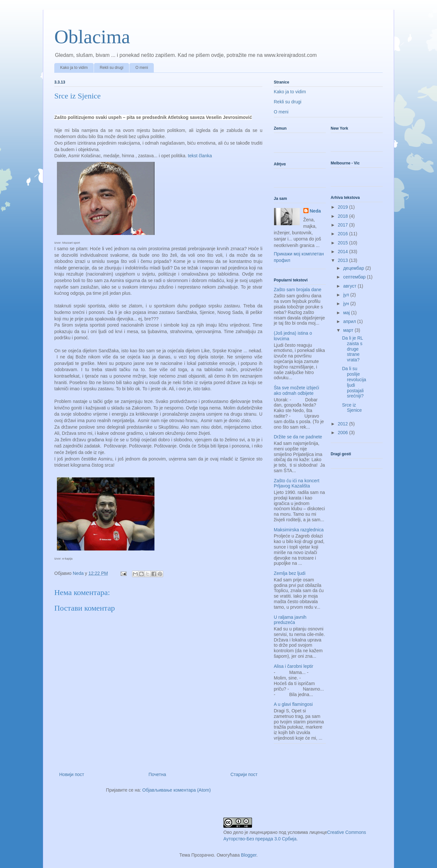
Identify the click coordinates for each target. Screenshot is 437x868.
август (350, 286)
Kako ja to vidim (74, 68)
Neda (315, 211)
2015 (344, 243)
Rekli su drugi (112, 68)
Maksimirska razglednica (299, 530)
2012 (344, 424)
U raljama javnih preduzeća (290, 620)
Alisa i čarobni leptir (293, 666)
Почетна (157, 774)
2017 (344, 225)
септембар (355, 277)
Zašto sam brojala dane (298, 290)
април (350, 321)
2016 (344, 234)
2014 (344, 252)
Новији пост (72, 774)
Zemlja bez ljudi (290, 573)
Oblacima (92, 37)
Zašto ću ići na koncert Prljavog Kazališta (297, 483)
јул (347, 295)
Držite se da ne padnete (298, 437)
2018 (344, 216)
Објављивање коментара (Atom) (177, 790)
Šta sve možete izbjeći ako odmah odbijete (296, 390)
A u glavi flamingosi (293, 704)
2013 (344, 260)
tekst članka (199, 156)
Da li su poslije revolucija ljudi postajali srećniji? (354, 382)
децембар (354, 268)
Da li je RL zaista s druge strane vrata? (352, 349)
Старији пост (244, 774)
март (349, 330)
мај (347, 313)
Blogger (249, 855)
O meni (142, 68)
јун (347, 304)
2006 (344, 433)
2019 (344, 207)
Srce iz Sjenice (352, 408)
